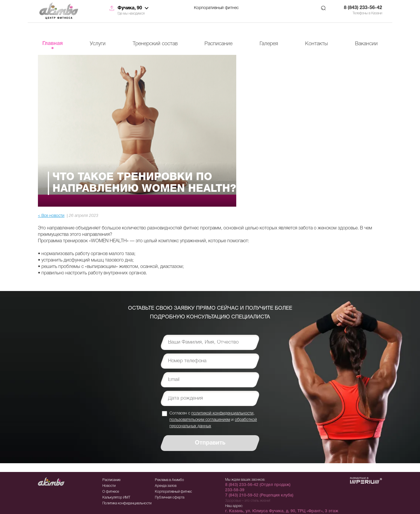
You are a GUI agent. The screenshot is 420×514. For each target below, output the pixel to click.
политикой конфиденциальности (222, 413)
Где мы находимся (131, 14)
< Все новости (51, 216)
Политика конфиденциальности (127, 503)
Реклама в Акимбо (169, 480)
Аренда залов (166, 486)
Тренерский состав (155, 44)
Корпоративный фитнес (216, 8)
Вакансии (366, 44)
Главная (52, 44)
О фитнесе (111, 492)
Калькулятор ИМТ (116, 498)
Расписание (218, 44)
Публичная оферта (170, 498)
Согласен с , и (213, 420)
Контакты (316, 44)
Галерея (269, 44)
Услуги (98, 44)
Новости (109, 486)
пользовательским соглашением (200, 420)
